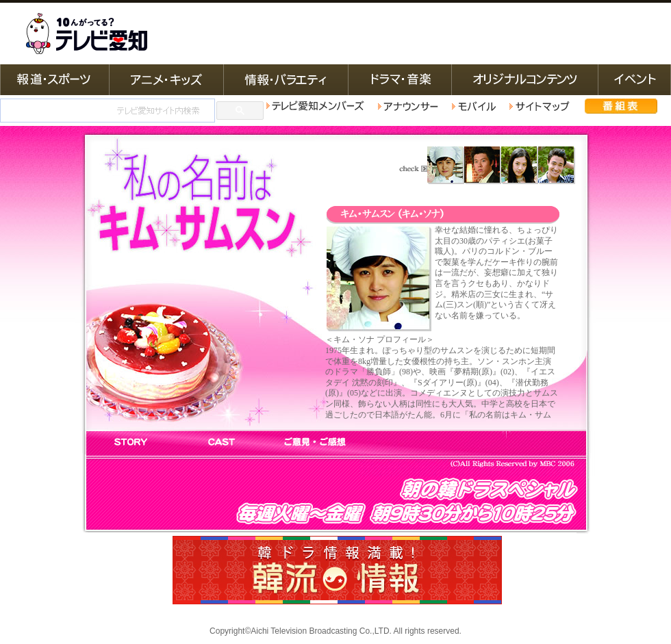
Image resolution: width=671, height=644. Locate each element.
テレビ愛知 (86, 34)
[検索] (106, 111)
